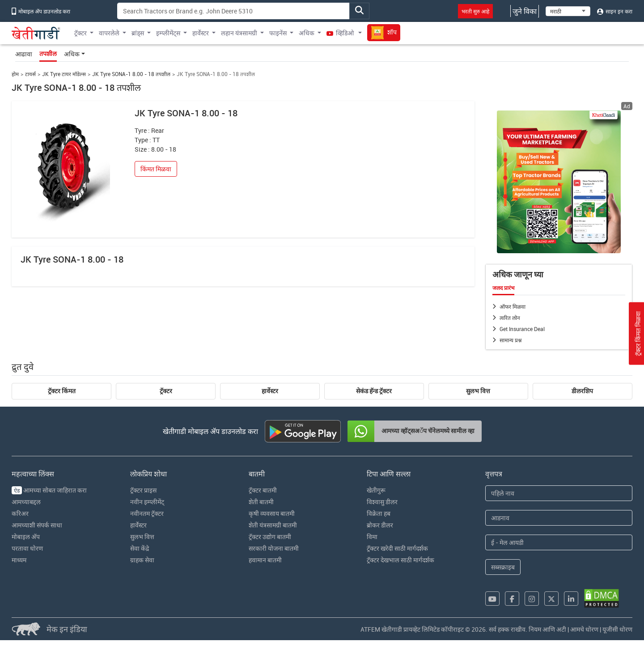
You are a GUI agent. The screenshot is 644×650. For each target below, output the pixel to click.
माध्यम (19, 560)
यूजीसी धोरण (617, 629)
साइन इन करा (615, 11)
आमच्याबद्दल (26, 502)
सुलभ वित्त (478, 391)
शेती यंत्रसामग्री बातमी (273, 525)
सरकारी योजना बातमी (274, 548)
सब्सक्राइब (503, 567)
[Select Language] (568, 11)
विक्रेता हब (379, 513)
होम (15, 74)
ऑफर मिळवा (513, 306)
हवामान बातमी (265, 560)
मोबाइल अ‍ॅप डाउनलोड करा (41, 11)
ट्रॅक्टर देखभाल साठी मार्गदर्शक (400, 560)
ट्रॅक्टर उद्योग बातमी (270, 537)
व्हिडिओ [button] (341, 33)
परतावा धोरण (27, 548)
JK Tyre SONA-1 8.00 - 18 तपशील (131, 74)
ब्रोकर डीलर (380, 525)
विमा (372, 537)
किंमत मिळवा (156, 169)
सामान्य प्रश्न (511, 340)
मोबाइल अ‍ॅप (26, 537)
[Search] (233, 11)
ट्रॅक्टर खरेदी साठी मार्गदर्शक (397, 548)
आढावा (24, 54)
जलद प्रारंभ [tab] (503, 288)
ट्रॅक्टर (166, 391)
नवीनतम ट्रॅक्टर (147, 513)
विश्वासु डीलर (382, 502)
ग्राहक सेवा (142, 560)
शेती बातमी (261, 502)
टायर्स (30, 74)
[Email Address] (559, 542)
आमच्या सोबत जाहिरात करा (49, 490)
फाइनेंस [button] (278, 33)
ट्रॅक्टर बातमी (263, 490)
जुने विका (525, 11)
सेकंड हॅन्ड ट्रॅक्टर (374, 391)
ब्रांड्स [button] (138, 33)
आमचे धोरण (584, 629)
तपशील (48, 54)
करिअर (20, 513)
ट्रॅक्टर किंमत (62, 391)
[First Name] (559, 493)
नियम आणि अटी (547, 629)
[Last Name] (559, 518)
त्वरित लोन (510, 318)
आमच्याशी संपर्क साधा (37, 525)
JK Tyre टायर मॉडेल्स (64, 74)
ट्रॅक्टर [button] (80, 33)
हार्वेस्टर (270, 391)
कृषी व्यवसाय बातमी (272, 513)
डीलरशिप (582, 391)
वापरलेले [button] (109, 33)
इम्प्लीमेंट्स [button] (168, 33)
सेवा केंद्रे (140, 548)
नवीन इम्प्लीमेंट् (147, 502)
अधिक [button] (307, 33)
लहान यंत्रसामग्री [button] (239, 33)
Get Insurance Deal (522, 329)
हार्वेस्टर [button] (201, 33)
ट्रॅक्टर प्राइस (143, 490)
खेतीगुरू (376, 490)
